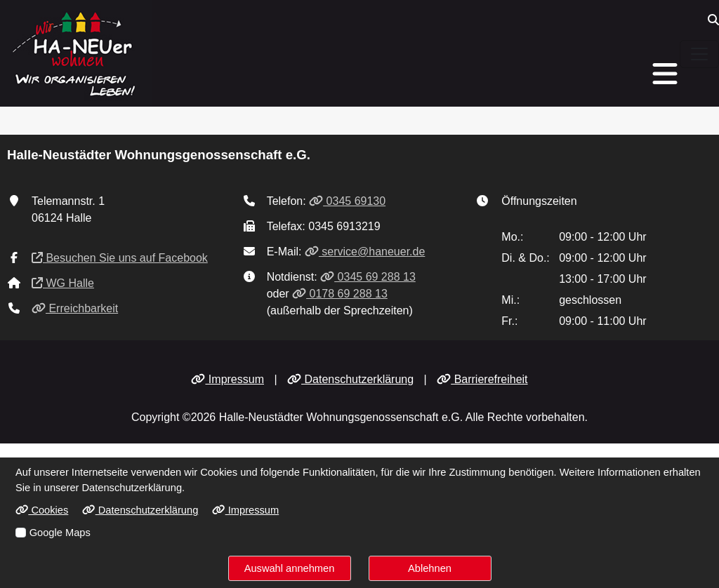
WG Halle (63, 283)
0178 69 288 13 (340, 294)
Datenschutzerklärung (350, 379)
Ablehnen (430, 568)
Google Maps (60, 533)
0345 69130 (347, 201)
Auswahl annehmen (290, 568)
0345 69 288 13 (368, 277)
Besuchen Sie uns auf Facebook (120, 258)
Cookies (42, 510)
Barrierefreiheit (482, 379)
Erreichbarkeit (75, 308)
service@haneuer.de (365, 252)
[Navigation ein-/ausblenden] (699, 54)
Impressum (227, 379)
